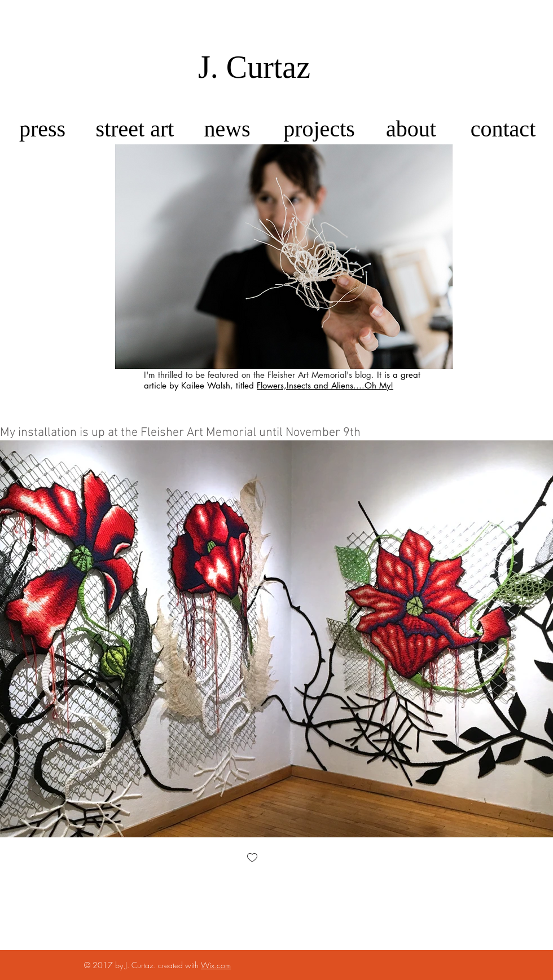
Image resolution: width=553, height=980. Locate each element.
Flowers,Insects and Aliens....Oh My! (325, 385)
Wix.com (216, 965)
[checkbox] (252, 858)
